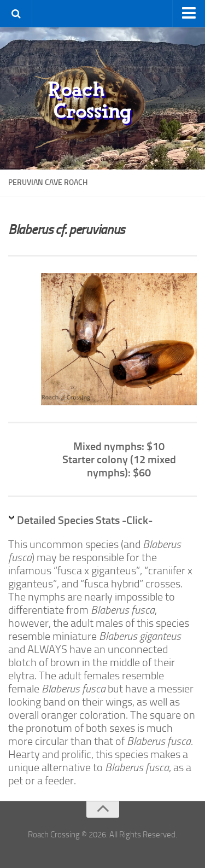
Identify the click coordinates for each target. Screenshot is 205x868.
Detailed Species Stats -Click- (85, 520)
